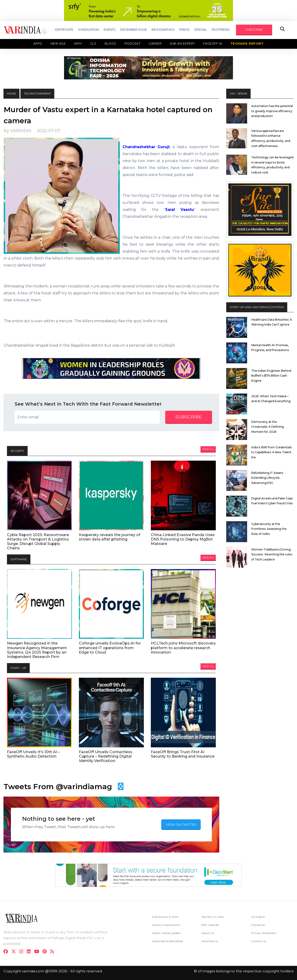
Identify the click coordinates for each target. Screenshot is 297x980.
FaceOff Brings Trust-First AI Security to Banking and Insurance (183, 754)
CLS (93, 44)
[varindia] (53, 952)
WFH (78, 44)
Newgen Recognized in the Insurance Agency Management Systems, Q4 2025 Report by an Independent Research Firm (37, 650)
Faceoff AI (213, 44)
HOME (11, 93)
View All (208, 449)
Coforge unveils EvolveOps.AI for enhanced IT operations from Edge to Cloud (110, 648)
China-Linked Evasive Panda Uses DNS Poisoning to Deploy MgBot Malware (183, 539)
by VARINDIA (18, 131)
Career (155, 44)
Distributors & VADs (165, 917)
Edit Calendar (210, 925)
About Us (208, 933)
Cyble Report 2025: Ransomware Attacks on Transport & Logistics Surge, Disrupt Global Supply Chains (38, 542)
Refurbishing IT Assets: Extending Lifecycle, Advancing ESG (267, 478)
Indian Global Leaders (166, 933)
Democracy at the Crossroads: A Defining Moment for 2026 (268, 427)
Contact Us (258, 941)
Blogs (110, 44)
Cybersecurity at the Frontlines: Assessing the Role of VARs (269, 529)
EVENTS (110, 30)
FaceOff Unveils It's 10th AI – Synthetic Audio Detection (33, 754)
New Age (58, 44)
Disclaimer (258, 925)
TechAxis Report (247, 44)
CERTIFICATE (64, 30)
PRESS (184, 30)
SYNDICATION (89, 30)
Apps (38, 44)
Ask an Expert (182, 44)
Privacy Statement (264, 933)
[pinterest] (46, 952)
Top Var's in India (213, 917)
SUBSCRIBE (254, 30)
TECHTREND (221, 30)
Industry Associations (166, 925)
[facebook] (7, 952)
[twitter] (15, 952)
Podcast (133, 44)
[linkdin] (30, 952)
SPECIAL (200, 30)
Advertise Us (210, 941)
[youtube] (38, 952)
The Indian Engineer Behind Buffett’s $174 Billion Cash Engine (271, 376)
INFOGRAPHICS (163, 30)
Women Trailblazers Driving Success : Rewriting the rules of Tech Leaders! (272, 554)
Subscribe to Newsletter (168, 941)
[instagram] (23, 952)
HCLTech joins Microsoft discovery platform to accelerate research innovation (183, 648)
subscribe (189, 417)
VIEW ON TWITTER (181, 824)
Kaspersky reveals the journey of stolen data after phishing (110, 537)
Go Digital (258, 917)
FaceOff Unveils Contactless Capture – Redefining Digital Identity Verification (106, 756)
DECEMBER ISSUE (134, 30)
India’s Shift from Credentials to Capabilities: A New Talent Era (271, 452)
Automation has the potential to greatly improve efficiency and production (272, 111)
